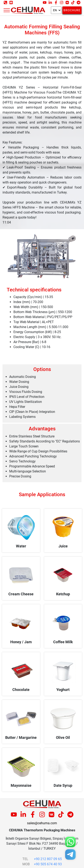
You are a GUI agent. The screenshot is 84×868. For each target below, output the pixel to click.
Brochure (72, 10)
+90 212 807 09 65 (48, 859)
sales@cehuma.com (42, 823)
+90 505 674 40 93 (48, 864)
